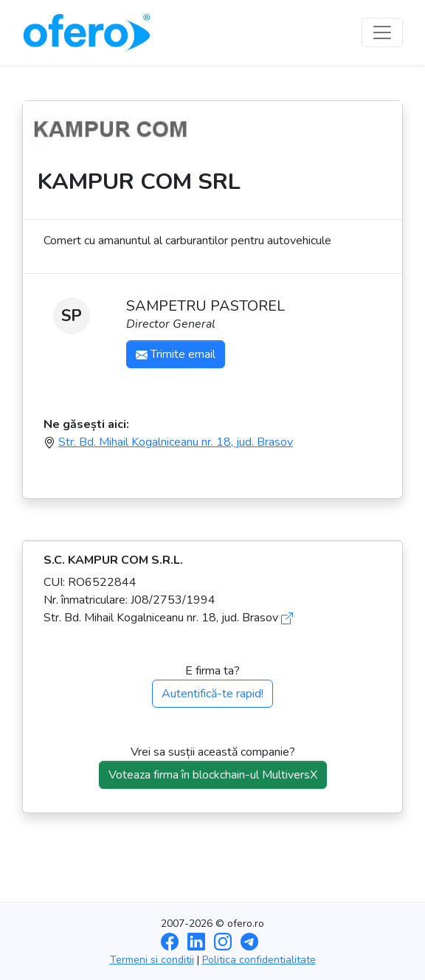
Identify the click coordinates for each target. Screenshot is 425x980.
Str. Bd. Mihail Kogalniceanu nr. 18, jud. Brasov (176, 442)
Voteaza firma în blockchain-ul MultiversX (213, 775)
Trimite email (176, 354)
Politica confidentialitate (259, 960)
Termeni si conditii (152, 960)
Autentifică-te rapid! (212, 694)
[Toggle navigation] (382, 32)
